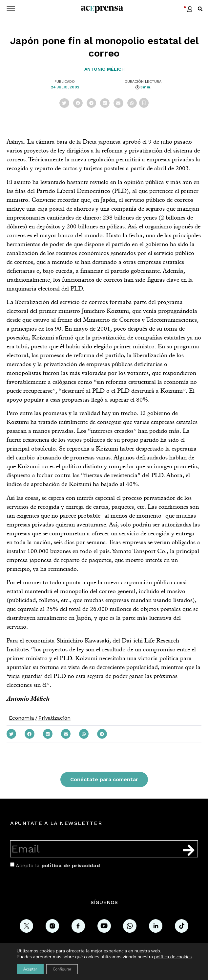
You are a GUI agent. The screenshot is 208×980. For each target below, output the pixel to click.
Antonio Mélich (104, 69)
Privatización (54, 718)
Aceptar (30, 969)
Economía (21, 718)
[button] (200, 9)
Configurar (62, 969)
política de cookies (173, 957)
